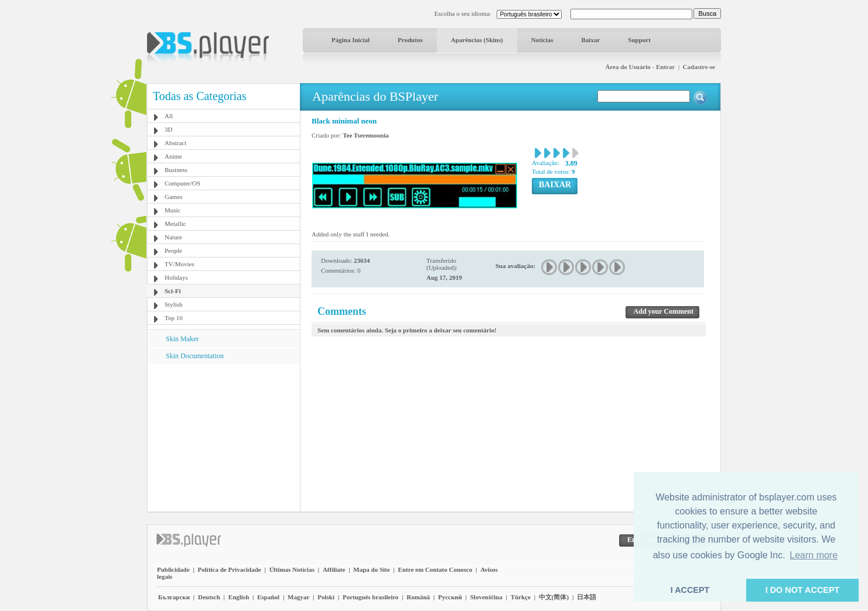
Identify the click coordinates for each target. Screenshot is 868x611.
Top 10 (174, 318)
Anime (173, 156)
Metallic (175, 224)
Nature (173, 237)
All (169, 116)
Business (176, 170)
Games (174, 197)
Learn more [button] (814, 555)
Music (173, 210)
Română (418, 597)
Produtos (410, 40)
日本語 (587, 597)
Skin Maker (182, 339)
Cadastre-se (699, 67)
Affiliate (334, 569)
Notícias (542, 40)
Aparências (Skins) (477, 40)
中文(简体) (554, 597)
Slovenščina (486, 597)
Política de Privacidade (230, 569)
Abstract (175, 143)
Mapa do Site (371, 569)
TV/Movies (180, 264)
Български (174, 597)
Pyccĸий (450, 597)
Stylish (174, 304)
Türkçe (521, 597)
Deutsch (209, 597)
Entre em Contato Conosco (435, 569)
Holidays (176, 277)
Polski (326, 597)
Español (268, 597)
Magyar (298, 597)
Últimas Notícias (292, 569)
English (239, 597)
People (173, 250)
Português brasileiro (370, 597)
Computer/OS (182, 183)
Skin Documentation (195, 356)
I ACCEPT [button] (690, 590)
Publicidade (173, 569)
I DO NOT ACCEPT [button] (803, 590)
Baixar (591, 40)
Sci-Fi (173, 291)
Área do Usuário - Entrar (640, 67)
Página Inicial (351, 40)
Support (639, 40)
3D (168, 129)
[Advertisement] (224, 437)
